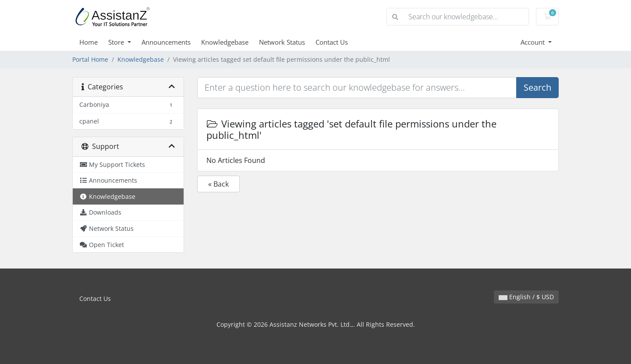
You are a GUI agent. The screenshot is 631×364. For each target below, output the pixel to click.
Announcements (166, 42)
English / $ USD (526, 297)
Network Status (282, 42)
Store (117, 42)
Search (537, 87)
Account (534, 42)
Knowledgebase (225, 42)
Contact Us (332, 42)
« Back (218, 184)
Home (89, 42)
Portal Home (90, 59)
